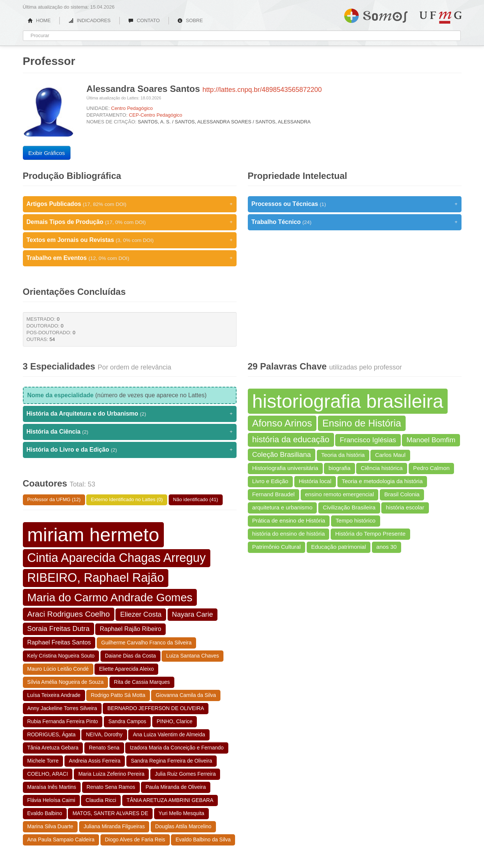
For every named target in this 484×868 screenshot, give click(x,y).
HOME (39, 20)
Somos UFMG (376, 14)
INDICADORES (89, 20)
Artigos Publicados (130, 204)
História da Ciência (130, 432)
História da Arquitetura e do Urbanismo (130, 414)
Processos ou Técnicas (355, 204)
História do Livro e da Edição (130, 450)
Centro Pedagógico (132, 108)
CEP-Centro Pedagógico (156, 115)
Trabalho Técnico (355, 222)
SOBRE (190, 20)
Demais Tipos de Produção (130, 222)
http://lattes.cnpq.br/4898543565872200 (262, 90)
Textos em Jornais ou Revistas (130, 240)
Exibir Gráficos (47, 153)
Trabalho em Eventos (130, 258)
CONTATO (144, 20)
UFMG (441, 17)
